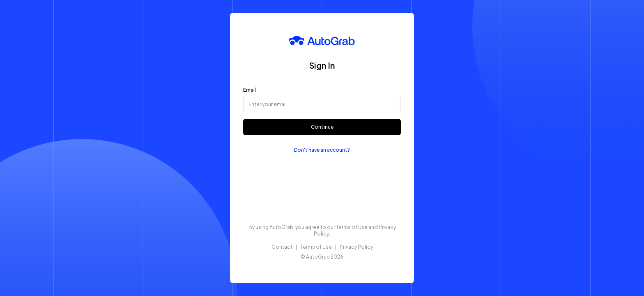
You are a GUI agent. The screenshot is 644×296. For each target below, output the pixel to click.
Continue (322, 127)
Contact (282, 247)
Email (250, 90)
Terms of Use (316, 247)
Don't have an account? (322, 150)
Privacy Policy (356, 247)
